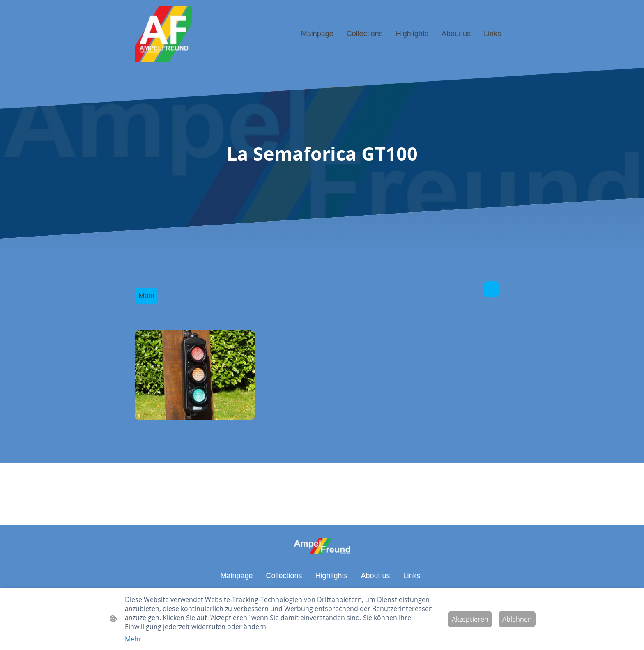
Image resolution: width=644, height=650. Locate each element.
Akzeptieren (470, 619)
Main (146, 296)
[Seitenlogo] (163, 34)
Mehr (133, 639)
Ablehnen (517, 619)
